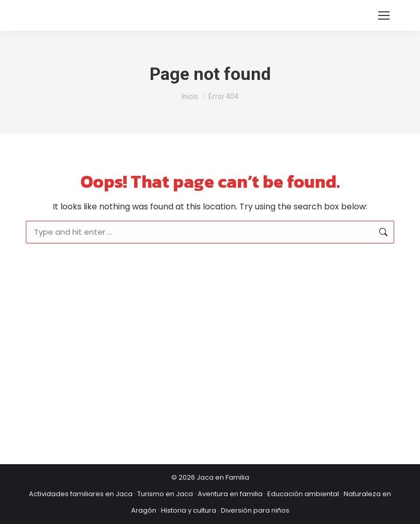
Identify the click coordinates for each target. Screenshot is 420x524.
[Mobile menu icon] (384, 15)
